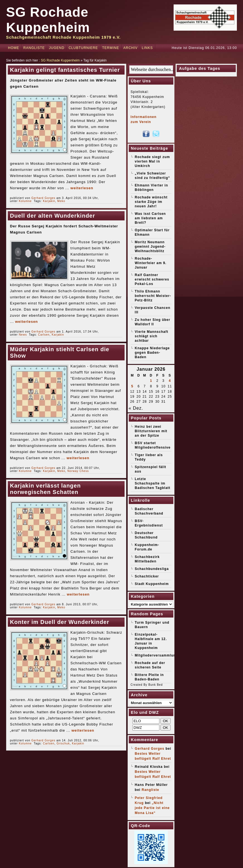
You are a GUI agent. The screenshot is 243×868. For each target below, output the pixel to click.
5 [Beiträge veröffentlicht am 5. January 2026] (132, 386)
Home (14, 48)
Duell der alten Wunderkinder (53, 216)
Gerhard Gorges (43, 198)
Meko (61, 201)
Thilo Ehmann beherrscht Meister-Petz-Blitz (153, 296)
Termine (111, 48)
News (23, 335)
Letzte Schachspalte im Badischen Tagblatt (153, 483)
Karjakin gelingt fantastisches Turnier (65, 70)
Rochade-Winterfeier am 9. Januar (151, 263)
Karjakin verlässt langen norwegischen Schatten (45, 489)
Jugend (57, 48)
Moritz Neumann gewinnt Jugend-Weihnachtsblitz (150, 247)
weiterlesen (82, 188)
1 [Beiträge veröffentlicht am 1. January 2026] (151, 381)
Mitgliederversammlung (157, 655)
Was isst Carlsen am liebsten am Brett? (150, 218)
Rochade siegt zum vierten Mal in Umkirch (152, 161)
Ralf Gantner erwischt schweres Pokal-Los (152, 279)
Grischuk (63, 743)
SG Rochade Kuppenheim (60, 60)
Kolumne (25, 201)
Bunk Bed (155, 685)
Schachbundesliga (152, 569)
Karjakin (49, 201)
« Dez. (136, 408)
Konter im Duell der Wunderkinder (60, 622)
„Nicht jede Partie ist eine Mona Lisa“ (152, 808)
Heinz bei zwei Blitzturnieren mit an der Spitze (151, 431)
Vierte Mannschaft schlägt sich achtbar (152, 336)
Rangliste (34, 48)
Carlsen (44, 335)
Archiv (131, 48)
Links (147, 48)
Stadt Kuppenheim (152, 584)
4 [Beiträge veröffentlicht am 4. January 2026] (170, 381)
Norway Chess (78, 471)
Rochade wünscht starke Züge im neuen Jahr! (151, 202)
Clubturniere (83, 48)
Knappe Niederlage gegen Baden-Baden (152, 353)
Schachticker (147, 576)
